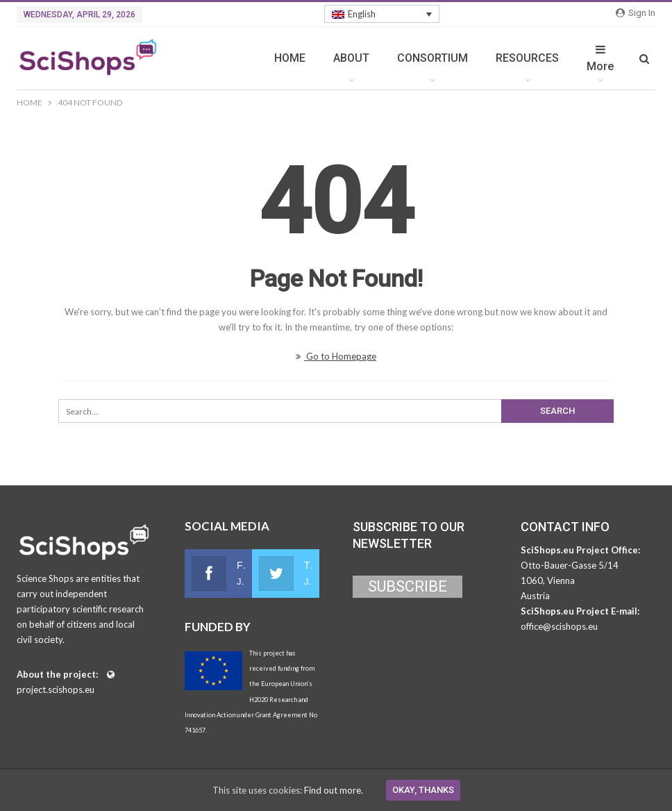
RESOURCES (527, 58)
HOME (290, 58)
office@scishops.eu (559, 626)
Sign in (636, 13)
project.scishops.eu (56, 689)
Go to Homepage (336, 356)
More (600, 58)
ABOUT (351, 58)
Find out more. (334, 790)
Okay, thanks (423, 790)
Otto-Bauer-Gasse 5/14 (570, 565)
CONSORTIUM (432, 58)
